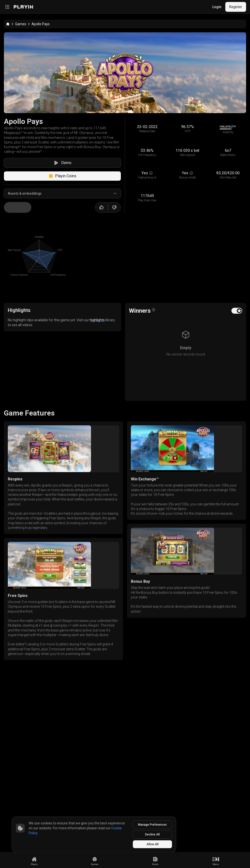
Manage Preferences (152, 825)
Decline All (152, 834)
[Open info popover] (154, 310)
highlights (97, 320)
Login (217, 7)
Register (236, 7)
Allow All (153, 844)
